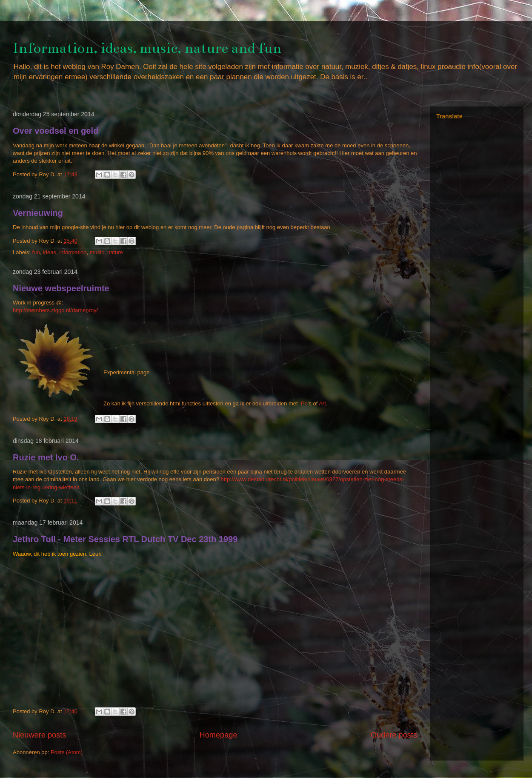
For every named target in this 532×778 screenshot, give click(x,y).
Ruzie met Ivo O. (46, 457)
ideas (50, 252)
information (73, 252)
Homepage (219, 735)
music (97, 252)
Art (322, 403)
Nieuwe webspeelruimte (61, 288)
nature (115, 252)
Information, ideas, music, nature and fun (147, 48)
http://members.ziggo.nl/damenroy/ (55, 310)
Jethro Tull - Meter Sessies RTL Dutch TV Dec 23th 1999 (125, 539)
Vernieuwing (38, 213)
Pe (304, 403)
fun (36, 252)
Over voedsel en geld (56, 131)
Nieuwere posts (39, 735)
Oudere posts (394, 735)
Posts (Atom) (67, 752)
